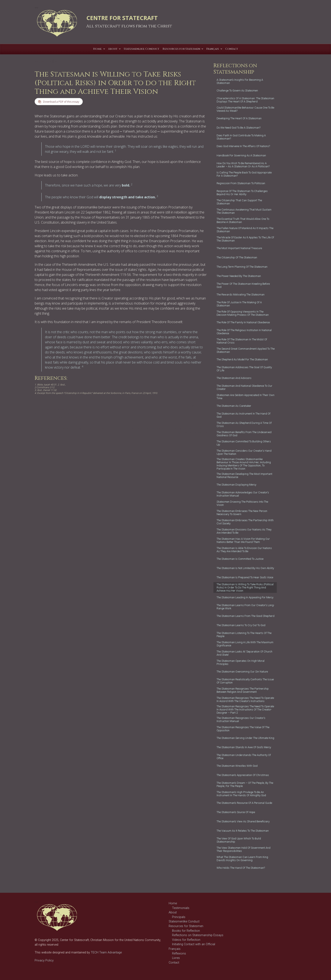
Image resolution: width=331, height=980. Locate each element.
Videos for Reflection (186, 940)
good (61, 409)
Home (173, 903)
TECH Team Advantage (106, 952)
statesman (106, 413)
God (54, 409)
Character (104, 405)
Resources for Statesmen (186, 926)
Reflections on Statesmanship (59, 405)
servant (68, 413)
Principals (179, 917)
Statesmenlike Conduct (184, 922)
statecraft (79, 413)
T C (70, 61)
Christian (40, 409)
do (48, 409)
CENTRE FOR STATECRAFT (122, 18)
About (173, 912)
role (60, 413)
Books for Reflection (186, 931)
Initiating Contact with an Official (194, 944)
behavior (91, 405)
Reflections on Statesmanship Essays (198, 935)
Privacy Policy (44, 961)
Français (175, 949)
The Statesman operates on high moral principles (72, 428)
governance (73, 409)
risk (54, 413)
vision (65, 417)
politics (39, 413)
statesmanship (43, 417)
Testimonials (181, 908)
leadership (88, 409)
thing (57, 417)
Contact (174, 963)
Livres (176, 958)
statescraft (93, 413)
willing (73, 417)
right (47, 413)
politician (102, 409)
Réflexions (179, 954)
